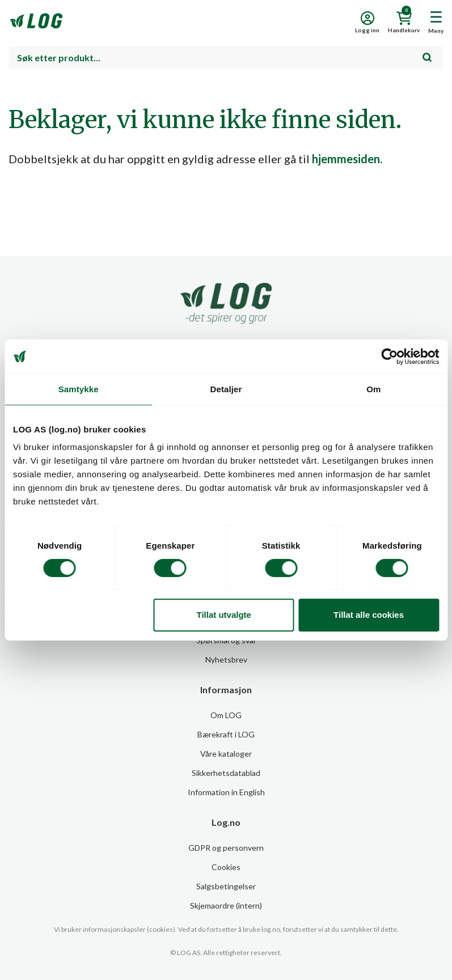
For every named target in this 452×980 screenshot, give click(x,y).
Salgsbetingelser (226, 886)
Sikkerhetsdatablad (226, 773)
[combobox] (226, 58)
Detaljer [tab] (226, 389)
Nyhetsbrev (226, 659)
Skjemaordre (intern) (226, 905)
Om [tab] (373, 389)
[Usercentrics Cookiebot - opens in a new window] (389, 357)
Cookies (226, 867)
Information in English (226, 792)
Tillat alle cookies (369, 615)
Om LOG (226, 715)
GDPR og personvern (226, 848)
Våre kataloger (226, 754)
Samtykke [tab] (79, 389)
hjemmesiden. (347, 159)
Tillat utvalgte (224, 615)
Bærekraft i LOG (226, 734)
